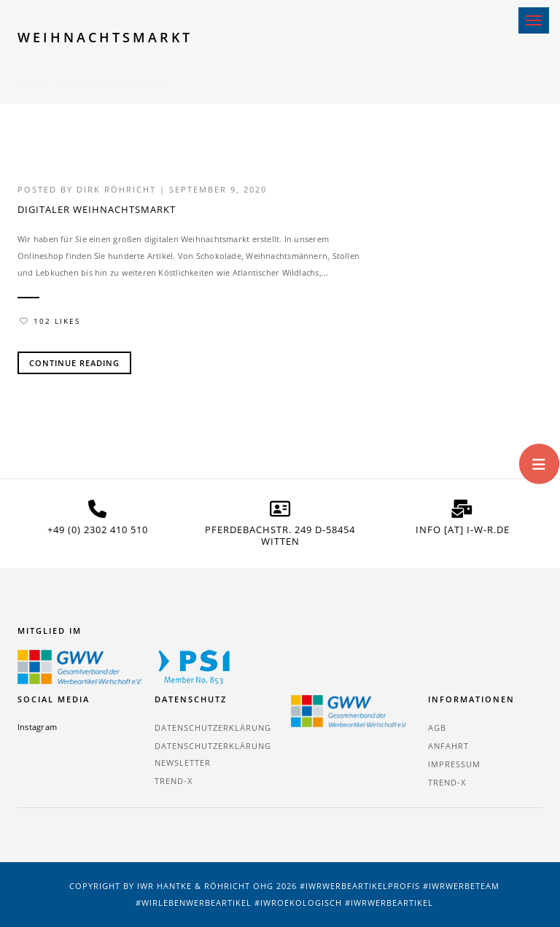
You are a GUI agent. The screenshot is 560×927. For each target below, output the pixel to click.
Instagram (37, 727)
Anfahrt (448, 746)
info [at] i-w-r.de (463, 530)
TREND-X (174, 781)
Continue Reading (74, 363)
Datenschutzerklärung (213, 728)
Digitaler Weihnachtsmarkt (97, 209)
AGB (437, 728)
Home (32, 65)
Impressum (454, 764)
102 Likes (50, 321)
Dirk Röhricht (116, 189)
